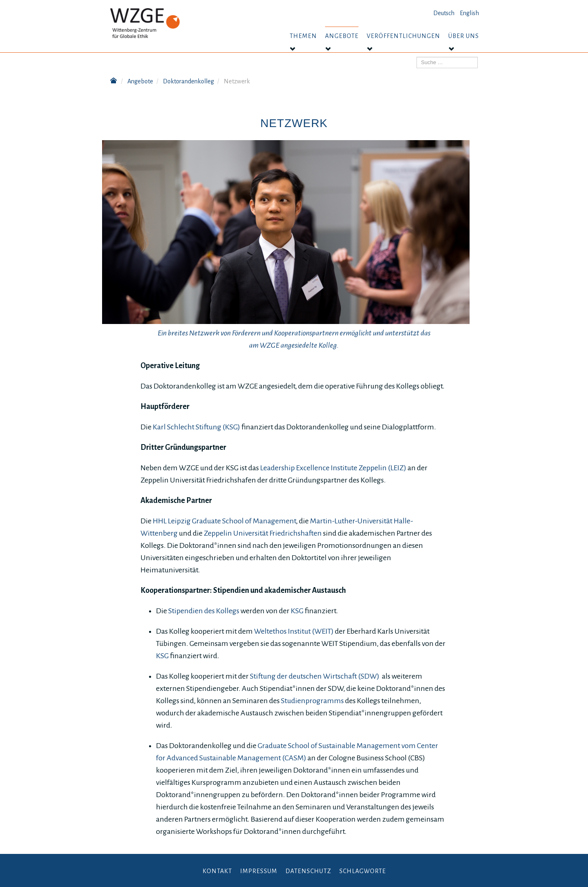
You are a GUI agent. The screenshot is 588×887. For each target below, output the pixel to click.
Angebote (342, 36)
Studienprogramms (313, 701)
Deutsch (444, 13)
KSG (297, 611)
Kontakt (217, 871)
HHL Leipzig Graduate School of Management (224, 521)
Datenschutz (308, 871)
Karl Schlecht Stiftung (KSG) (196, 427)
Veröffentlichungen (403, 36)
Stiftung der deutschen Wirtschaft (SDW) (315, 676)
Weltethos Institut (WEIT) (294, 631)
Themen (303, 36)
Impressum (259, 871)
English (469, 13)
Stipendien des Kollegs (203, 611)
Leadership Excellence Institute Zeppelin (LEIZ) (333, 468)
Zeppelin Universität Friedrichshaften (263, 533)
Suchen (417, 57)
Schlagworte (363, 871)
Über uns (464, 36)
